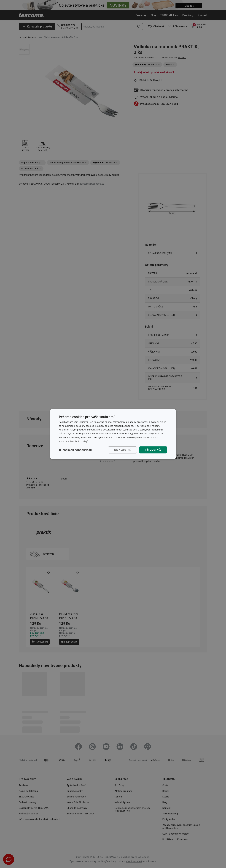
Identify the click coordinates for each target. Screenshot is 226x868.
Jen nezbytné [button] (122, 450)
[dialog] (113, 434)
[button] (75, 450)
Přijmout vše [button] (153, 450)
